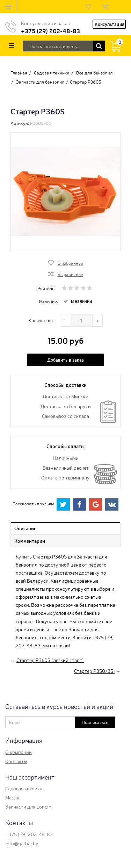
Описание (25, 528)
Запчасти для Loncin (28, 806)
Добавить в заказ (65, 360)
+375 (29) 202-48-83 (50, 31)
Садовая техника (24, 788)
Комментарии (30, 541)
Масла (12, 797)
